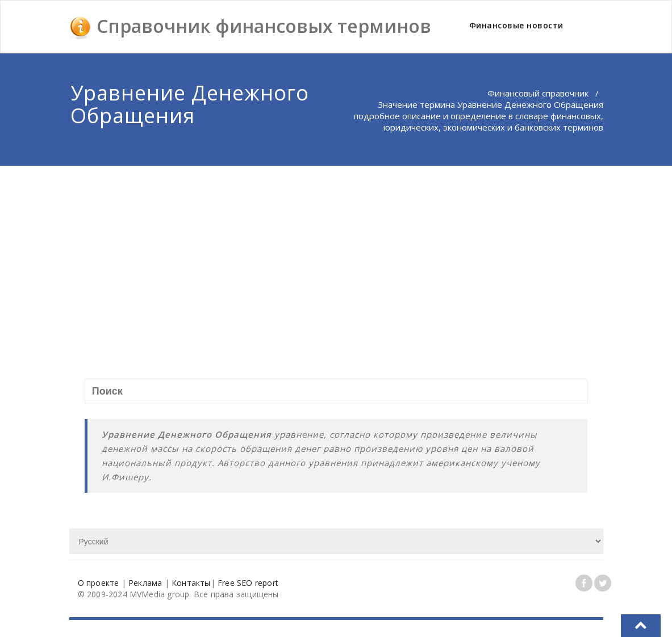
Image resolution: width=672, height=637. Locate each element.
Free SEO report (248, 583)
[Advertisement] (337, 251)
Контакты (191, 583)
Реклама (145, 583)
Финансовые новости (516, 25)
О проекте (99, 583)
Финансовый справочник (538, 93)
